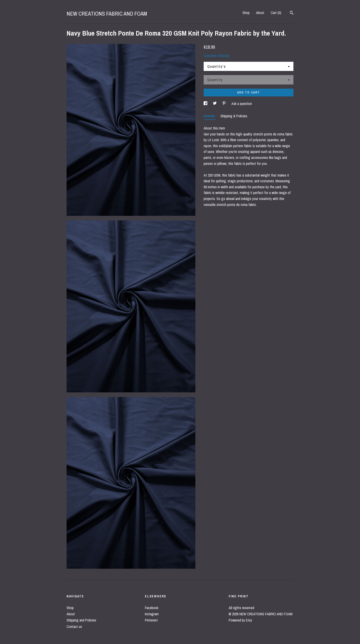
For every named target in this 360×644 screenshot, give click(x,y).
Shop (246, 13)
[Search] (292, 13)
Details (210, 116)
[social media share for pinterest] (225, 104)
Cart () (276, 13)
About (260, 13)
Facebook (152, 608)
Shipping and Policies (81, 620)
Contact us (74, 627)
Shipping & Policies (234, 116)
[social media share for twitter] (215, 104)
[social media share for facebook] (206, 104)
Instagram (152, 614)
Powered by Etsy (240, 620)
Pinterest (151, 620)
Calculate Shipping (217, 56)
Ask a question (242, 104)
